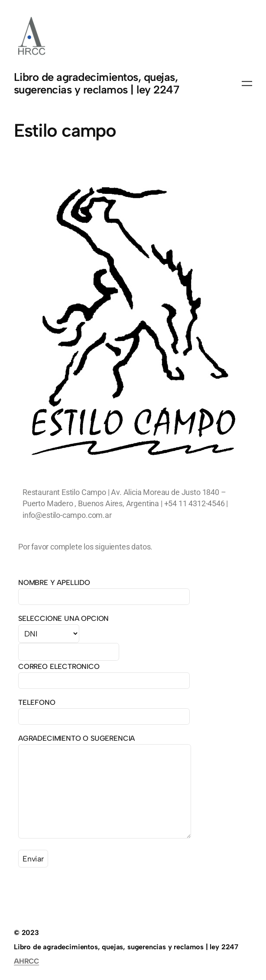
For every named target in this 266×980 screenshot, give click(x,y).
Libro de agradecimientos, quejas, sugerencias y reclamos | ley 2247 (96, 84)
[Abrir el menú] (247, 84)
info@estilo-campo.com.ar (67, 515)
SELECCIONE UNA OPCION (63, 618)
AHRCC (26, 961)
